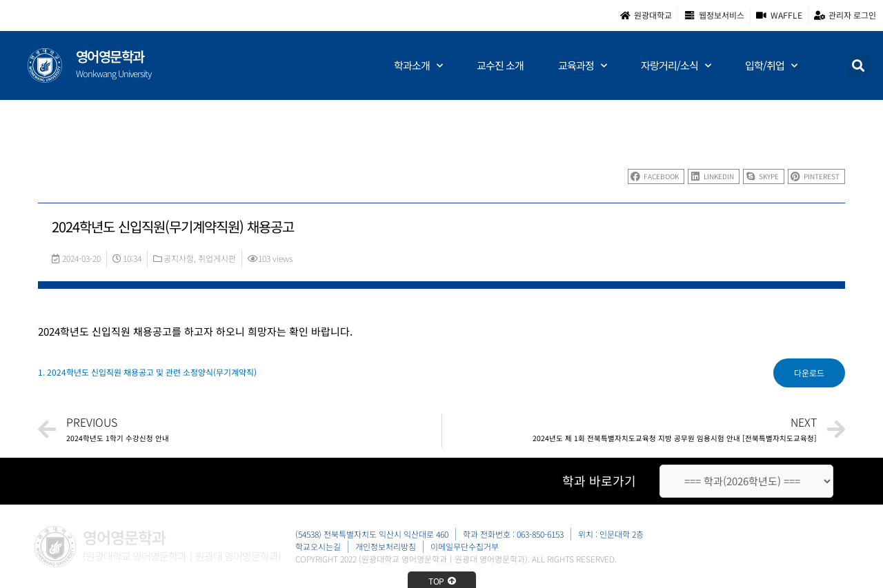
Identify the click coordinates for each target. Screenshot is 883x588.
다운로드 (809, 373)
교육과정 (582, 66)
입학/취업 (771, 66)
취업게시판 (217, 258)
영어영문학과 (110, 56)
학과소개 (418, 66)
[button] (859, 65)
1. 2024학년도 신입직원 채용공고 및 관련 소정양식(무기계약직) (147, 372)
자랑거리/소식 (676, 66)
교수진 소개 (500, 65)
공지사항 (179, 258)
